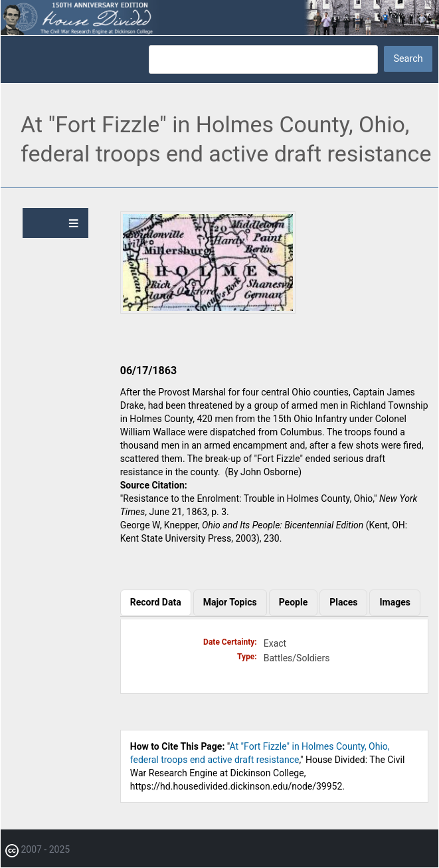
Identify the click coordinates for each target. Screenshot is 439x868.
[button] (208, 310)
